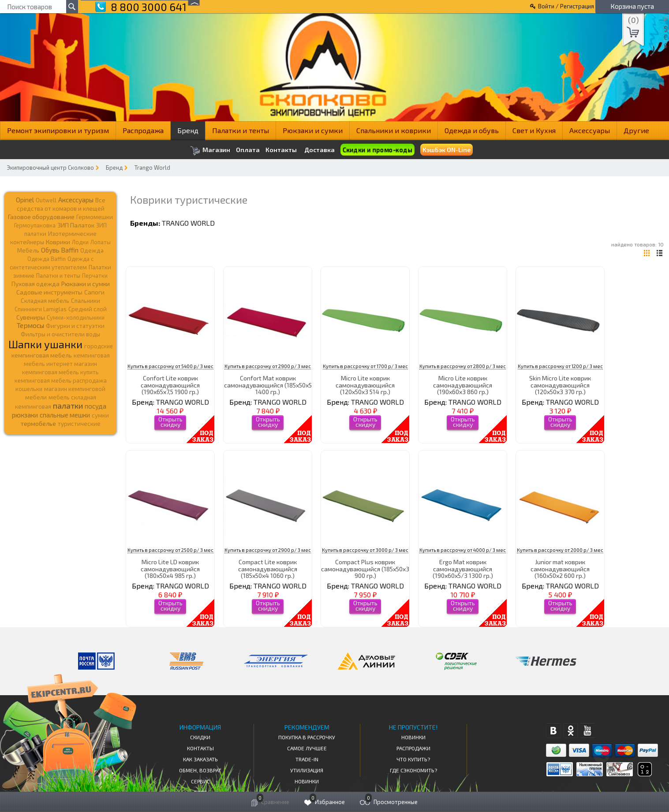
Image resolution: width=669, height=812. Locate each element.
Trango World (152, 168)
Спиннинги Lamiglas (41, 309)
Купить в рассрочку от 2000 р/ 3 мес (560, 550)
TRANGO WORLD (188, 223)
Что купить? (413, 759)
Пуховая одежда (36, 284)
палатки (68, 406)
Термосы (30, 325)
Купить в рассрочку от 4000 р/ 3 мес (463, 550)
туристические (79, 424)
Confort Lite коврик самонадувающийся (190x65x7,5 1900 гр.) (170, 385)
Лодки (80, 242)
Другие (636, 130)
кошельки (29, 389)
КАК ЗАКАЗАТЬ (200, 759)
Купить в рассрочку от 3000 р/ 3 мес (365, 550)
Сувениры (31, 317)
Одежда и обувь (472, 130)
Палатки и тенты (241, 130)
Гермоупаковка (35, 225)
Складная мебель (45, 301)
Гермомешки (95, 217)
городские (99, 346)
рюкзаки (25, 415)
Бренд (188, 130)
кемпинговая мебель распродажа (61, 380)
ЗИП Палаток (76, 225)
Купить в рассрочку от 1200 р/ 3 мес (560, 366)
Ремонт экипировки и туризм (58, 130)
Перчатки (95, 276)
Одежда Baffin (47, 259)
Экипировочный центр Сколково (50, 168)
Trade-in (307, 759)
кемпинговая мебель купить (60, 372)
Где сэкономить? (413, 770)
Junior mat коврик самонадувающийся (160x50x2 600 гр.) (560, 569)
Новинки (307, 781)
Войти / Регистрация (566, 6)
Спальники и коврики (394, 130)
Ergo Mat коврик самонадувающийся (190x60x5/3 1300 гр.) (463, 569)
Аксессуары (590, 130)
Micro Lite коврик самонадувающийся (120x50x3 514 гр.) (365, 385)
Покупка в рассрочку (307, 737)
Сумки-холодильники (76, 317)
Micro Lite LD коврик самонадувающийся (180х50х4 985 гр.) (170, 569)
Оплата (248, 150)
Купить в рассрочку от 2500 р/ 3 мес (170, 550)
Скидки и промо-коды (377, 150)
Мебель (28, 250)
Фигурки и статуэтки (75, 326)
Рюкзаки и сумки (313, 130)
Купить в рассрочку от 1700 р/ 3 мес (365, 366)
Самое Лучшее (307, 748)
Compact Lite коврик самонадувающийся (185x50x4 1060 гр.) (268, 569)
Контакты (281, 150)
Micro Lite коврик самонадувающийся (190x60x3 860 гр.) (463, 385)
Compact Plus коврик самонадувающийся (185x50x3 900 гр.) (365, 569)
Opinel (25, 200)
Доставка (320, 150)
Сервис (200, 781)
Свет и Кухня (534, 130)
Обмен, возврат (200, 770)
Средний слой (88, 309)
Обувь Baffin (60, 250)
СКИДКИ (200, 737)
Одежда (92, 250)
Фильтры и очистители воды (60, 334)
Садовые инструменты (49, 292)
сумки (100, 415)
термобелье (38, 423)
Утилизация (307, 770)
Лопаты (101, 242)
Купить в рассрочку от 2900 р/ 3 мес (268, 366)
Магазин (210, 151)
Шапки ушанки (45, 344)
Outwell (46, 200)
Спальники (86, 301)
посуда (95, 406)
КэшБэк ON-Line (447, 150)
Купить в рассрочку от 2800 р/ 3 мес (463, 366)
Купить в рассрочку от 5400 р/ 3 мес (170, 366)
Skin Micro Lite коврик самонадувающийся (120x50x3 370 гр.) (560, 385)
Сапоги (94, 292)
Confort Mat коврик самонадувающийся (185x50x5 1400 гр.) (268, 385)
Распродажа (143, 130)
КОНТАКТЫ (200, 748)
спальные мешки (65, 415)
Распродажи (413, 748)
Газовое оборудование (41, 217)
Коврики (58, 242)
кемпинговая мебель (42, 355)
